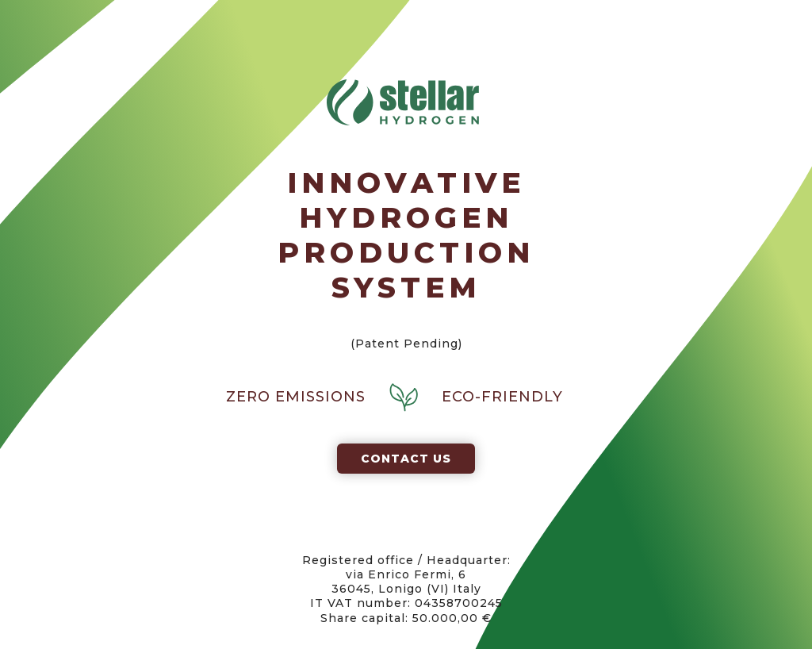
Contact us (406, 459)
